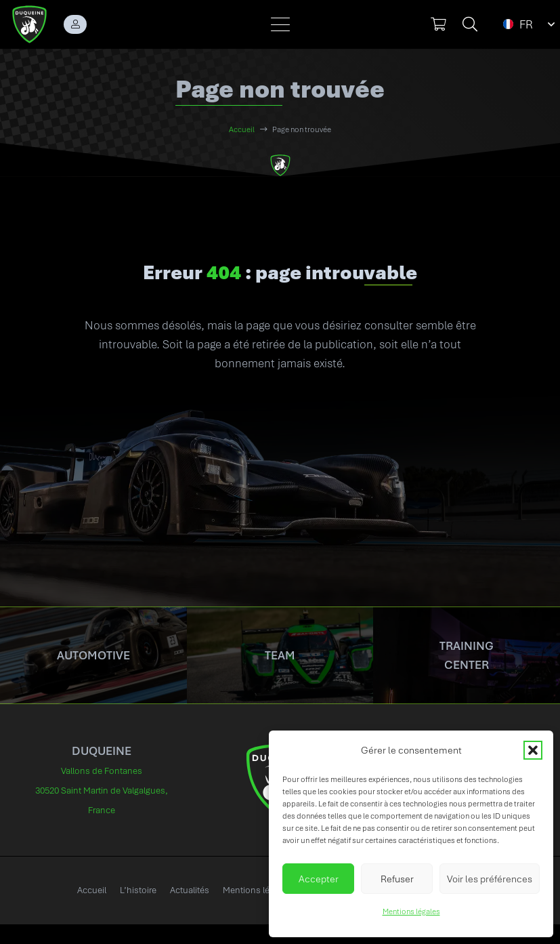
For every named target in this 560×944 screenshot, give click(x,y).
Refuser (397, 879)
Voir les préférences (490, 879)
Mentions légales (411, 911)
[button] (533, 750)
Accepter (319, 879)
